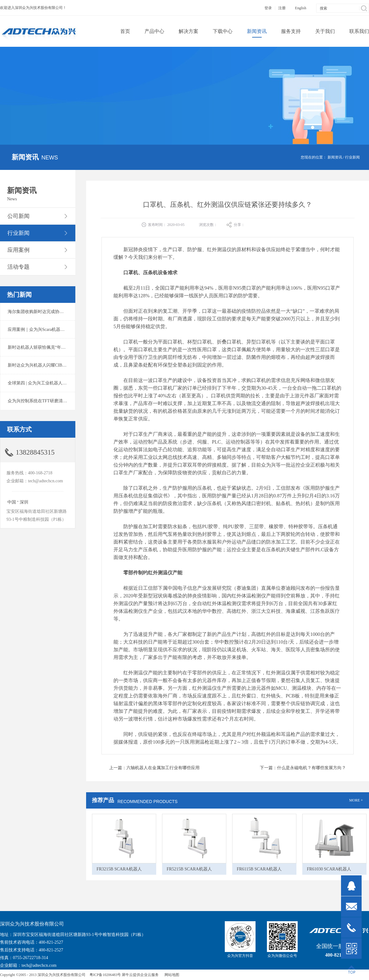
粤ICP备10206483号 (105, 975)
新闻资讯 (335, 157)
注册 (282, 8)
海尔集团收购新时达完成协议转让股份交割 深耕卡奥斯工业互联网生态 (75, 312)
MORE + (356, 800)
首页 (125, 31)
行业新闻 (352, 157)
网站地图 (171, 975)
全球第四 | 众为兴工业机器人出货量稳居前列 (50, 383)
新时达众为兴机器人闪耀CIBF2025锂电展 (47, 365)
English (301, 8)
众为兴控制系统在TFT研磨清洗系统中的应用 (50, 401)
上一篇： (154, 768)
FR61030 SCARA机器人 (329, 869)
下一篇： (303, 768)
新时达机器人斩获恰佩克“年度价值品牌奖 (47, 347)
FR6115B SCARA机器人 (259, 869)
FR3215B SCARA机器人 (119, 869)
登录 (268, 8)
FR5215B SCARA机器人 (189, 869)
